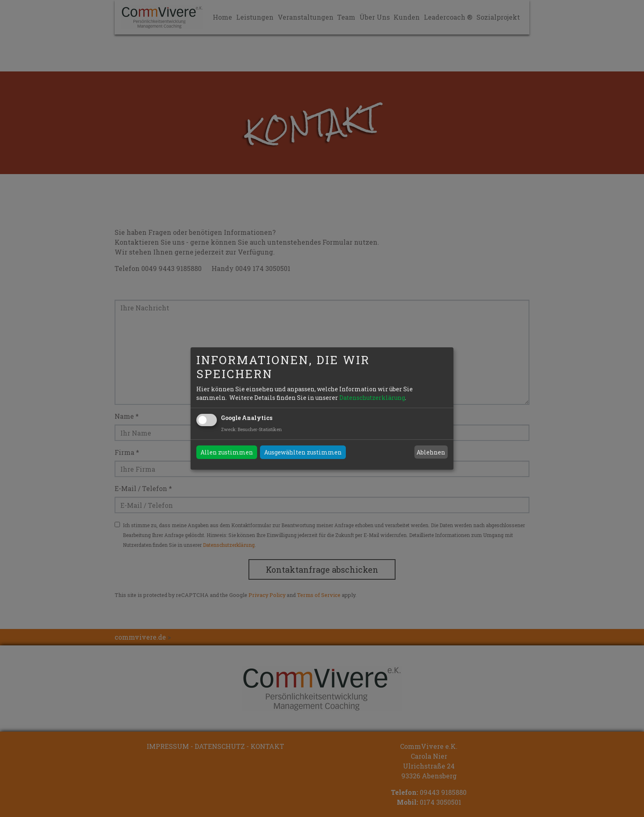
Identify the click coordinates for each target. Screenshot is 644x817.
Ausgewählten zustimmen (303, 452)
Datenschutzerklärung (372, 398)
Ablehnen (431, 452)
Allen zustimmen (227, 452)
